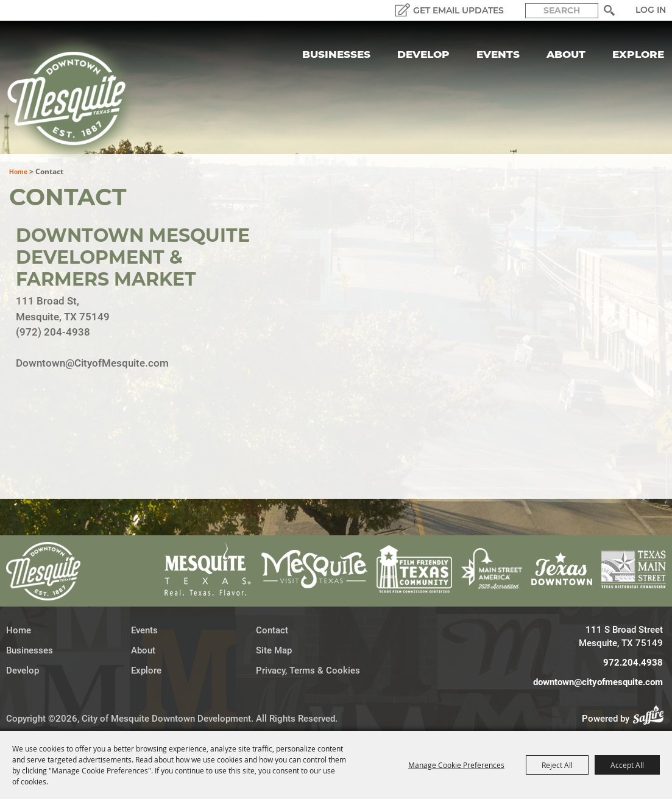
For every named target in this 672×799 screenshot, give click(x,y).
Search (609, 10)
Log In (651, 10)
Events (498, 54)
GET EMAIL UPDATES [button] (458, 10)
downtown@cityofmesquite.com (598, 682)
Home (18, 172)
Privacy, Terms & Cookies (308, 671)
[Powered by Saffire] (652, 719)
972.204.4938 (633, 663)
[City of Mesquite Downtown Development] (74, 99)
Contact (272, 630)
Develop (423, 54)
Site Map (274, 650)
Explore (638, 54)
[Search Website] (562, 11)
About (566, 54)
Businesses (336, 54)
